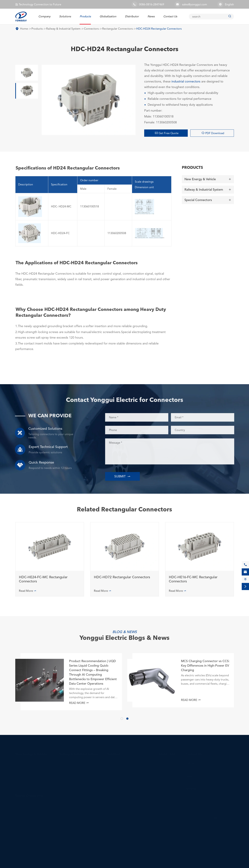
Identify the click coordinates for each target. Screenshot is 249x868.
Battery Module (69, 790)
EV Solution (115, 761)
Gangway (65, 773)
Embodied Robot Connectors (126, 849)
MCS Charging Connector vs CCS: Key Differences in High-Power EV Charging (205, 668)
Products (85, 16)
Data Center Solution (121, 808)
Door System (68, 796)
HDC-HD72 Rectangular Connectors (122, 579)
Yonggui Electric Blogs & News (124, 634)
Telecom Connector (28, 779)
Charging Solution (119, 767)
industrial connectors (186, 81)
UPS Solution (116, 814)
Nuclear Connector (27, 814)
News (151, 16)
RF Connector (24, 826)
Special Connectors (198, 199)
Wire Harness (24, 785)
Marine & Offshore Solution (125, 838)
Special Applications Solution (126, 832)
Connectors (91, 29)
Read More (28, 593)
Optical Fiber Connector (31, 820)
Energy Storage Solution (123, 773)
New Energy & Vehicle (200, 178)
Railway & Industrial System (63, 29)
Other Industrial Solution (123, 802)
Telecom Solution (118, 779)
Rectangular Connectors (117, 29)
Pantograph (67, 785)
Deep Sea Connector (28, 808)
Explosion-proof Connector (33, 803)
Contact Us (170, 16)
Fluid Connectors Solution (124, 820)
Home (24, 29)
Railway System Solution (123, 790)
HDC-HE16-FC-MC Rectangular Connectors (193, 581)
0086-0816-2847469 (152, 4)
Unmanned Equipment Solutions (128, 843)
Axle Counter (68, 779)
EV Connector (24, 761)
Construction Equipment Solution (129, 826)
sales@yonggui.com (195, 4)
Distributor (132, 16)
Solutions (65, 16)
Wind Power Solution (121, 796)
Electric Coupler (69, 767)
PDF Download (213, 133)
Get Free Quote (167, 133)
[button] (122, 721)
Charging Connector (28, 767)
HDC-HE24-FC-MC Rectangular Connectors (43, 581)
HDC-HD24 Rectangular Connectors (159, 29)
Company (44, 16)
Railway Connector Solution (125, 785)
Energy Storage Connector (32, 773)
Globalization (108, 16)
